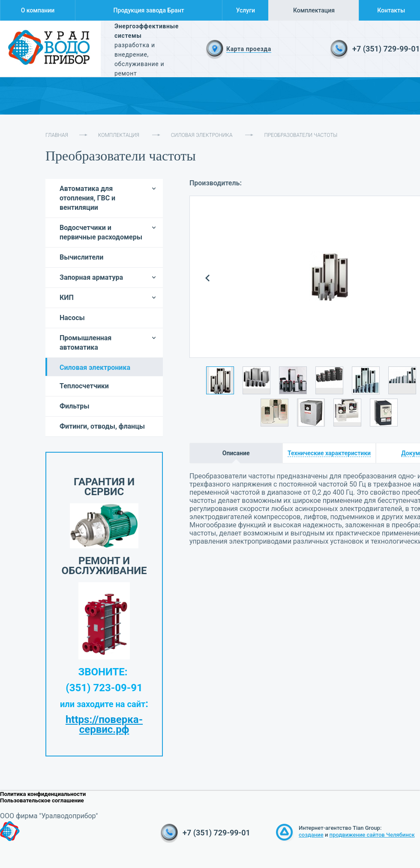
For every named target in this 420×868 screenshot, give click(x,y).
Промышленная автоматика (85, 343)
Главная (57, 135)
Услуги (246, 10)
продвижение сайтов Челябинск (372, 835)
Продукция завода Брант (149, 10)
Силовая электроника (202, 135)
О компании (38, 10)
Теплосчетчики (84, 386)
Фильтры (75, 406)
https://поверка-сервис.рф (104, 724)
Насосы (72, 318)
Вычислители (81, 257)
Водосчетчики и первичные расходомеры (101, 232)
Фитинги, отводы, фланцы (102, 426)
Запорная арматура (91, 277)
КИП (67, 298)
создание (311, 835)
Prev (208, 278)
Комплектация (314, 10)
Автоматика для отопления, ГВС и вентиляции (87, 198)
